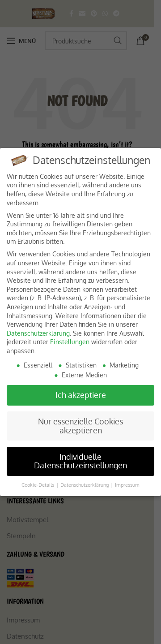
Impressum (127, 485)
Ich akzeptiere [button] (81, 395)
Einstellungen (70, 342)
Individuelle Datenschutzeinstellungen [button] (80, 461)
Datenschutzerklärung (38, 333)
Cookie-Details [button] (38, 485)
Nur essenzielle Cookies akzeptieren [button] (80, 426)
